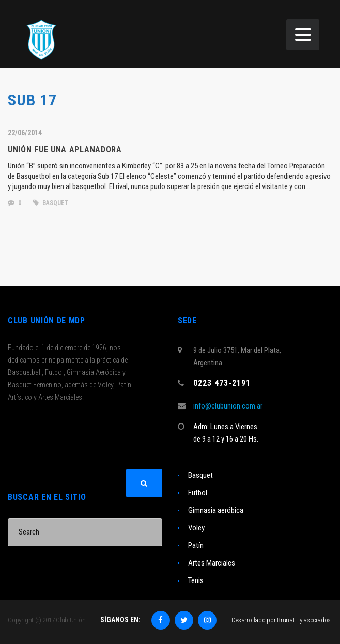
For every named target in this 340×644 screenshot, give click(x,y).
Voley (196, 528)
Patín (196, 545)
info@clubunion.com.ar (228, 406)
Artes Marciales (212, 563)
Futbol (198, 493)
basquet (51, 203)
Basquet (200, 475)
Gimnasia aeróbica (216, 510)
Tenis (196, 580)
